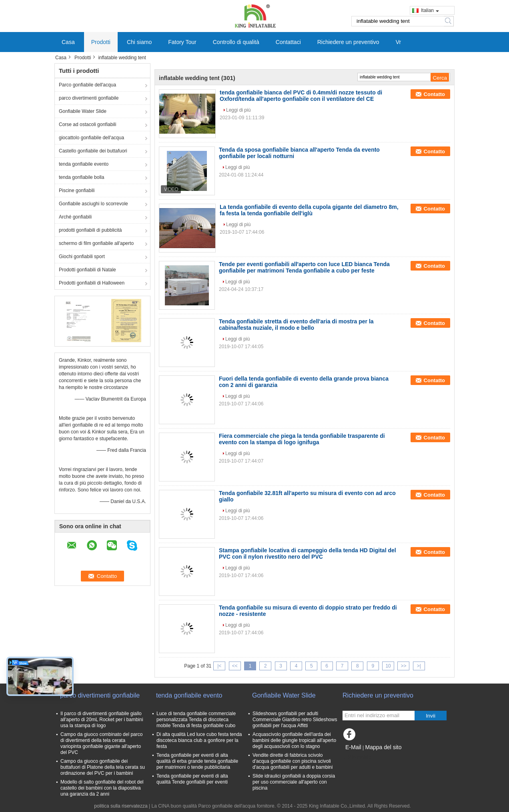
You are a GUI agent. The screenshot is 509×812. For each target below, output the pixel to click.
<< (235, 666)
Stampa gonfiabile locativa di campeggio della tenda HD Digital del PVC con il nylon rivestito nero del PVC (308, 553)
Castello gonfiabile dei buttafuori (93, 151)
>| (419, 666)
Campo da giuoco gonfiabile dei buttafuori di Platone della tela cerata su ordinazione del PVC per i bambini (103, 767)
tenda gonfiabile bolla (81, 177)
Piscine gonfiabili (77, 190)
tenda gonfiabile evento (84, 164)
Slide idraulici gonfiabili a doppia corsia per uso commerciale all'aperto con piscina (294, 782)
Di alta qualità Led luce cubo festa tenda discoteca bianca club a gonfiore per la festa (199, 740)
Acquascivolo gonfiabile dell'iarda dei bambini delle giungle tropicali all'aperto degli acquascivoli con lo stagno (294, 740)
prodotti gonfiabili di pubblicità (90, 230)
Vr (398, 42)
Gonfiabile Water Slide (83, 111)
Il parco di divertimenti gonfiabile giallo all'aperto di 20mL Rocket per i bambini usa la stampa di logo (102, 720)
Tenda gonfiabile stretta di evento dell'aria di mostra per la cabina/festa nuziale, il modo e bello (296, 325)
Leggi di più (238, 110)
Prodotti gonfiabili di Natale (87, 270)
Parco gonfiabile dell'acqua (87, 85)
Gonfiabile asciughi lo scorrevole (93, 204)
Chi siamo (139, 42)
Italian (430, 10)
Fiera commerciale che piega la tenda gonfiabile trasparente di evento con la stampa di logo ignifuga (302, 439)
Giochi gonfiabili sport (82, 257)
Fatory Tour (182, 42)
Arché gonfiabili (75, 217)
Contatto (434, 94)
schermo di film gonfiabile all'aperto (96, 243)
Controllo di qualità (236, 42)
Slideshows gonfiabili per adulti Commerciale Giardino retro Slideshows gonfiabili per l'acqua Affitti (295, 720)
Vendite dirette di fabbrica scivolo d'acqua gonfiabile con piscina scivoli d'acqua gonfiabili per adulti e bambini (293, 761)
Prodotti (101, 42)
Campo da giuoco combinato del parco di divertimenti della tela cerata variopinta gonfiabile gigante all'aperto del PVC (101, 743)
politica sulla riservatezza (121, 806)
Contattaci (288, 42)
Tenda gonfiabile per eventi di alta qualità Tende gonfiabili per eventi (192, 779)
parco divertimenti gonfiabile (89, 98)
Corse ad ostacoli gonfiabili (87, 124)
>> (403, 666)
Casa (68, 42)
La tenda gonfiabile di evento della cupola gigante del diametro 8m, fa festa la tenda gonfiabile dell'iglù (309, 210)
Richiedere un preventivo (348, 42)
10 (388, 666)
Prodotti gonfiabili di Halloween (92, 283)
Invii (431, 716)
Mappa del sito (383, 747)
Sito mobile (357, 757)
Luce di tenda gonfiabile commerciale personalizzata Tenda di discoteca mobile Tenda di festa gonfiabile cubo (196, 720)
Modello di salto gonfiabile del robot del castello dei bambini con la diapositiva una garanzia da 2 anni (102, 788)
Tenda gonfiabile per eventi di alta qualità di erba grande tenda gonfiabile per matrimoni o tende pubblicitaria (197, 761)
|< (219, 666)
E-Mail (353, 747)
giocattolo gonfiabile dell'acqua (91, 138)
